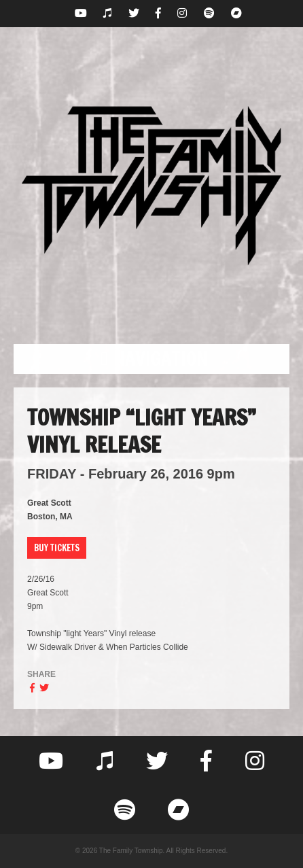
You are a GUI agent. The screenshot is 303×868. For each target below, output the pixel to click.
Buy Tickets (57, 548)
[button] (151, 359)
